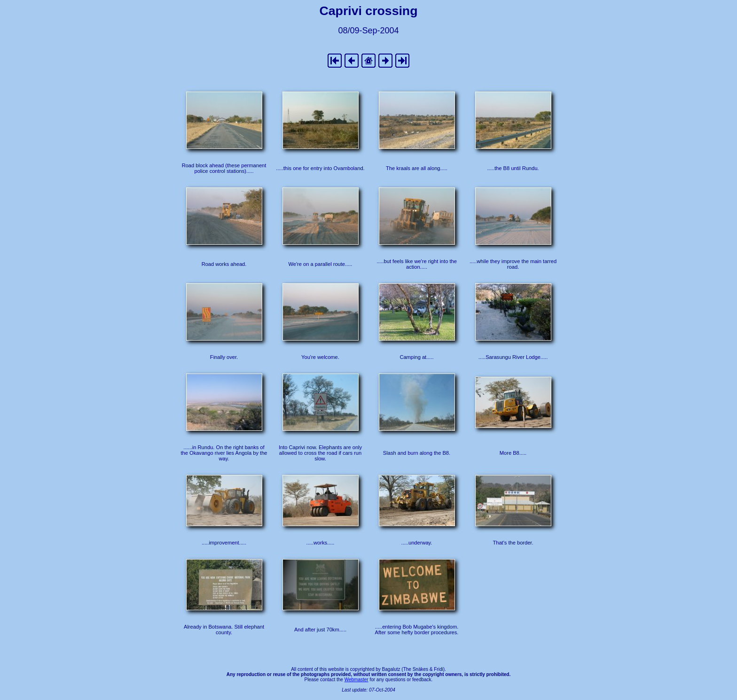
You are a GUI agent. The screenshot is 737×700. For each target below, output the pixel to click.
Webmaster (357, 680)
